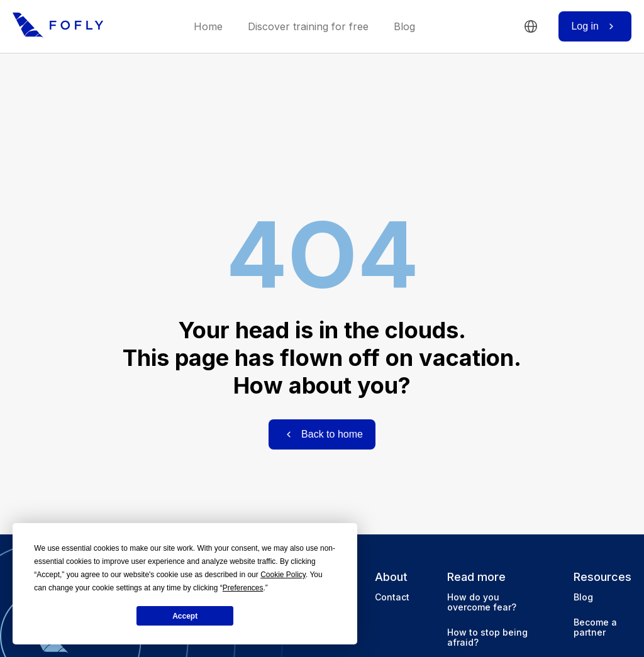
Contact (392, 597)
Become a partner (595, 627)
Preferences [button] (243, 588)
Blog (404, 27)
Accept (185, 616)
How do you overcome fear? (482, 602)
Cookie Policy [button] (283, 575)
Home (208, 27)
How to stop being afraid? (487, 637)
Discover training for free (308, 27)
